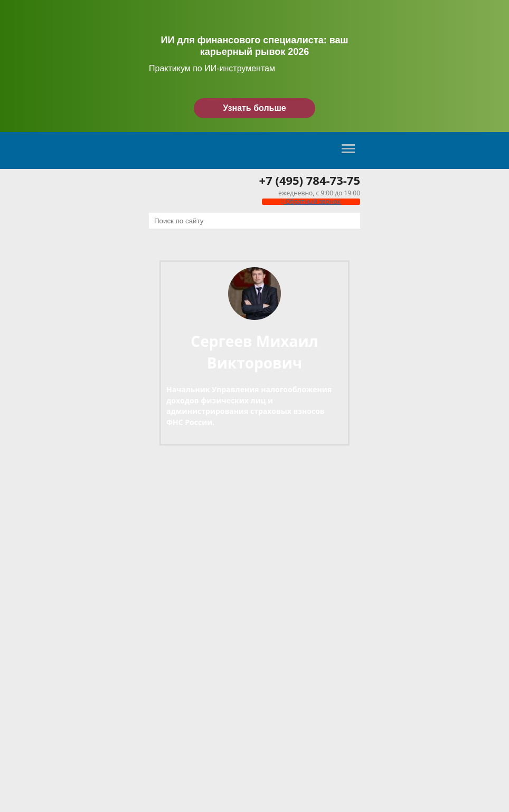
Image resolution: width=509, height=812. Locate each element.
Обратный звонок (311, 201)
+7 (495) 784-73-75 (310, 180)
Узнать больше (254, 108)
